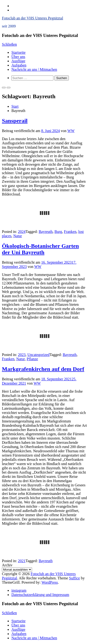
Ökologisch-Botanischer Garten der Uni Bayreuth (40, 249)
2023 (22, 355)
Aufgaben (19, 65)
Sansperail (15, 121)
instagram (19, 590)
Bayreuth (46, 232)
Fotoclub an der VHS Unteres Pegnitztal (33, 18)
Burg (58, 232)
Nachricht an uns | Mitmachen (34, 69)
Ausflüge (18, 61)
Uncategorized (39, 355)
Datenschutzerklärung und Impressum (40, 595)
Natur (18, 236)
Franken (70, 232)
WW (71, 131)
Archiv (7, 565)
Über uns (18, 57)
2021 (22, 561)
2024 (22, 232)
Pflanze (32, 359)
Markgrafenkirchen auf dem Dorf (43, 369)
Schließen (9, 44)
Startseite (19, 52)
